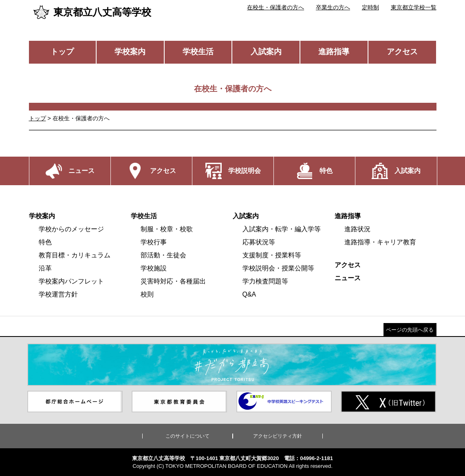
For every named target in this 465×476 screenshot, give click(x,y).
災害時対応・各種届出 (173, 281)
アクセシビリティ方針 (278, 436)
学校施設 (154, 268)
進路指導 (334, 52)
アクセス (402, 52)
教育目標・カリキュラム (75, 255)
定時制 (370, 7)
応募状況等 (259, 242)
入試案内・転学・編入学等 (282, 229)
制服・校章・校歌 (167, 229)
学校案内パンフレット (71, 281)
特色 (45, 242)
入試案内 (266, 52)
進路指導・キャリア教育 (380, 242)
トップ (62, 52)
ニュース (348, 278)
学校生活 (198, 52)
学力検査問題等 (265, 281)
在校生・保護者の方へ (275, 7)
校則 (147, 294)
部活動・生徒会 (163, 255)
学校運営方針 (58, 294)
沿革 (45, 268)
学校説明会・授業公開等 (278, 268)
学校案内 (130, 52)
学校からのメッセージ (71, 229)
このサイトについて (187, 436)
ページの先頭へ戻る (410, 330)
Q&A (249, 294)
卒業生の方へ (333, 7)
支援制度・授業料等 (272, 255)
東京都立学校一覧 (414, 7)
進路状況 (357, 229)
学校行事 (154, 242)
